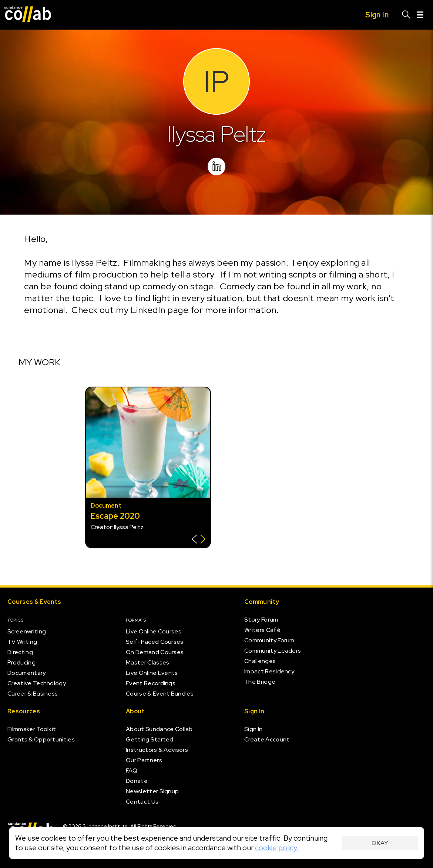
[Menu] (420, 15)
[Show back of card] (199, 540)
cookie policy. (277, 848)
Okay (380, 843)
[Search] (406, 15)
